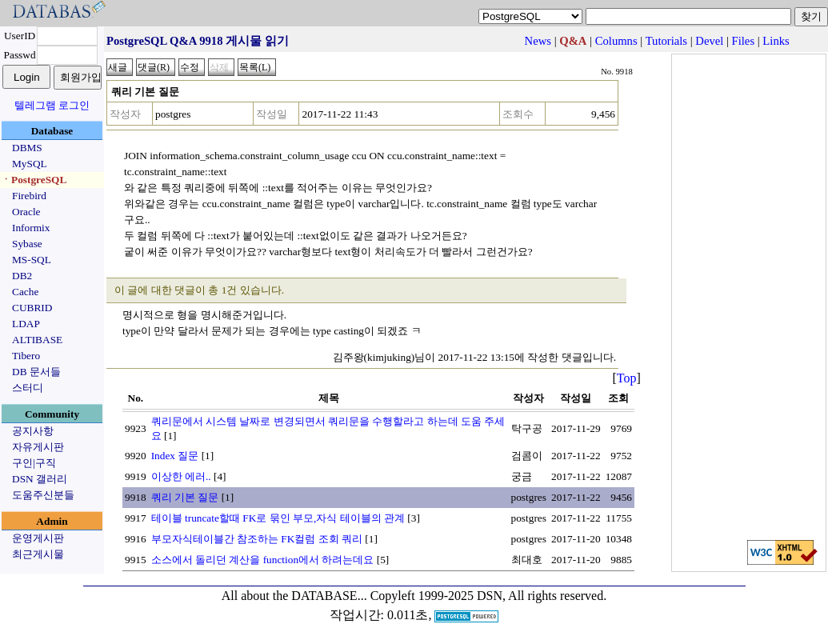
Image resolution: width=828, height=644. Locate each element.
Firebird (29, 196)
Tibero (26, 356)
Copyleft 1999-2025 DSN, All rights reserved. (489, 596)
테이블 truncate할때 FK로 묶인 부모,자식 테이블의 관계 (278, 518)
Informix (31, 228)
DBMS (27, 148)
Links (776, 41)
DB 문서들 (36, 372)
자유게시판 (38, 447)
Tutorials (666, 41)
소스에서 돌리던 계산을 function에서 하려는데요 (263, 560)
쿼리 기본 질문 (185, 497)
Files (744, 41)
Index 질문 (175, 456)
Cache (25, 292)
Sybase (27, 244)
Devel (709, 41)
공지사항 (33, 431)
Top (627, 378)
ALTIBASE (37, 340)
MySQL (30, 164)
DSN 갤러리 (40, 479)
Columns (616, 41)
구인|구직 (34, 463)
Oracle (26, 212)
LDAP (26, 324)
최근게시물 (38, 554)
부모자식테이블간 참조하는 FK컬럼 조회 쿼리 (257, 539)
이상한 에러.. (181, 476)
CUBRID (32, 308)
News (538, 41)
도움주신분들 (43, 495)
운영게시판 (38, 538)
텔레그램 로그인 (52, 105)
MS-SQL (32, 260)
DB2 (22, 276)
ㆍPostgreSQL (34, 180)
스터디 (28, 388)
